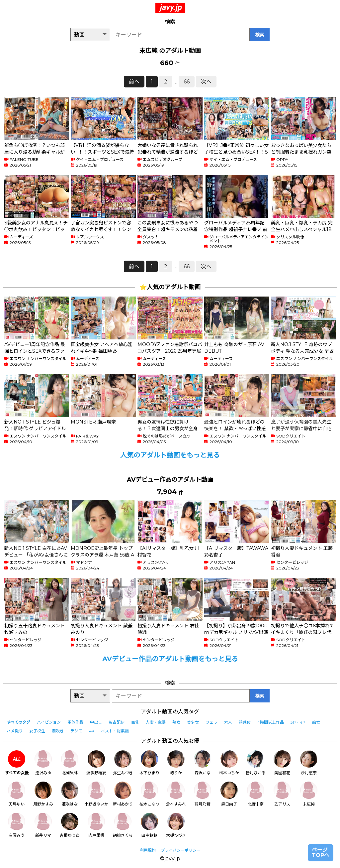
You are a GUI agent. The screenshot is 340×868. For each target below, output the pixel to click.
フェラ (212, 722)
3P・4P (298, 722)
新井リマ (43, 825)
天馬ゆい (17, 794)
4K (92, 731)
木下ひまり (149, 763)
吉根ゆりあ (70, 825)
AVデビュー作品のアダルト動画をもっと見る (170, 659)
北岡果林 (70, 763)
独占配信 (117, 722)
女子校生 (37, 731)
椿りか (176, 763)
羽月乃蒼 (203, 794)
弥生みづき (123, 763)
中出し (96, 722)
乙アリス (282, 794)
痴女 (316, 722)
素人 (228, 722)
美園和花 (282, 763)
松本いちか (229, 763)
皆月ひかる (256, 763)
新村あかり (123, 794)
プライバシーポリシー (181, 850)
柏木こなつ (149, 794)
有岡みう (17, 825)
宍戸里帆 (96, 825)
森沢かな (203, 763)
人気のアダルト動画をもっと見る (170, 455)
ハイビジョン (49, 722)
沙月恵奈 (309, 763)
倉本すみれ (176, 794)
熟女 (176, 722)
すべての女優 (17, 763)
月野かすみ (43, 794)
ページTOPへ (321, 853)
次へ (206, 82)
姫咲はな (70, 794)
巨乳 (135, 722)
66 (187, 82)
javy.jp (171, 7)
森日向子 (229, 794)
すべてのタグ (18, 722)
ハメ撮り (15, 731)
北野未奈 (256, 794)
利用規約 (148, 850)
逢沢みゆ (43, 763)
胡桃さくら (123, 825)
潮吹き (58, 731)
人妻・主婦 (156, 722)
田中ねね (149, 825)
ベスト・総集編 (115, 731)
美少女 (193, 722)
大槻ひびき (176, 825)
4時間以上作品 (271, 722)
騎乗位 (245, 722)
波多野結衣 (96, 763)
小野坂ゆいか (96, 794)
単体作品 (75, 722)
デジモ (76, 731)
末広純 (309, 794)
